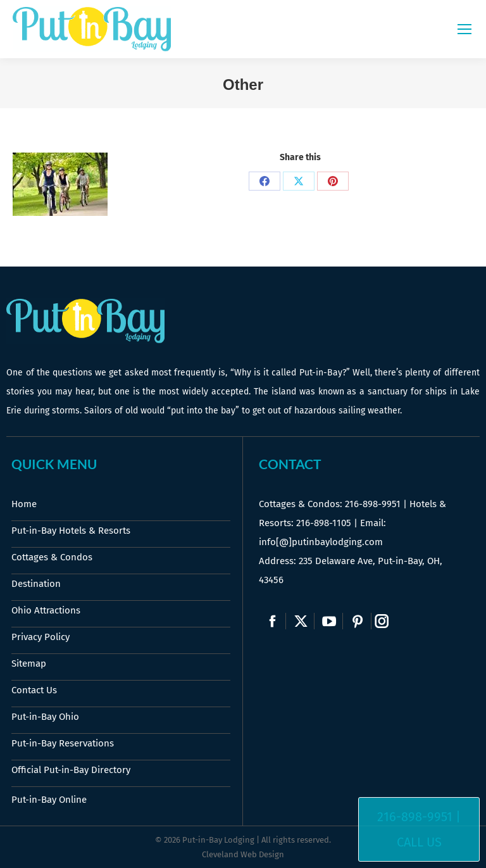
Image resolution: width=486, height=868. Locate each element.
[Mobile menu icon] (464, 29)
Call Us (419, 842)
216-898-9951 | (419, 817)
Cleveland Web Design (243, 854)
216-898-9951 (373, 504)
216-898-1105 (324, 523)
